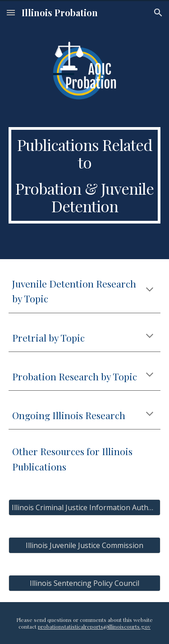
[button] (11, 12)
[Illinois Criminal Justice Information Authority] (85, 507)
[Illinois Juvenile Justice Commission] (85, 545)
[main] (85, 175)
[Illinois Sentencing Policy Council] (85, 583)
